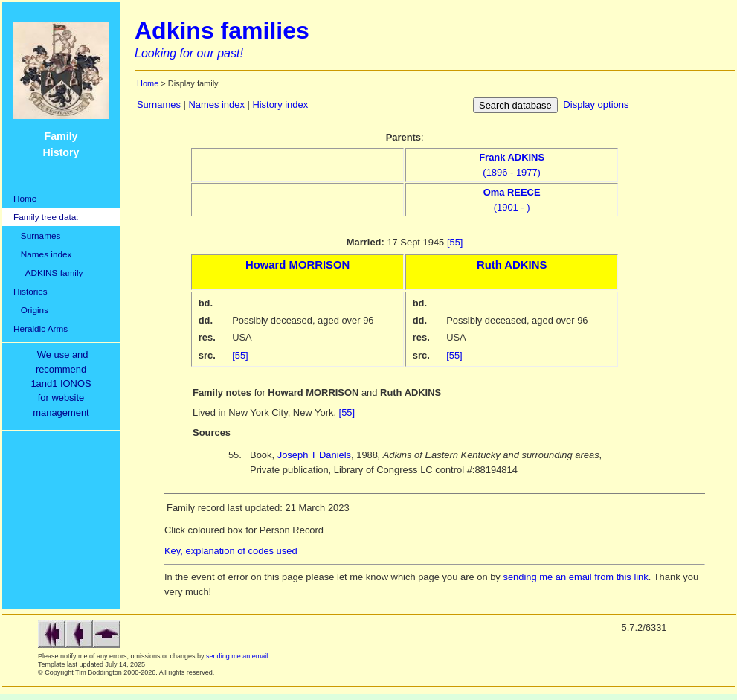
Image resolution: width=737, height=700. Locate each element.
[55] (455, 242)
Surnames (37, 235)
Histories (30, 291)
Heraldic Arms (41, 328)
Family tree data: (46, 217)
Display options (596, 105)
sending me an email (237, 656)
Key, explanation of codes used (231, 551)
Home (25, 198)
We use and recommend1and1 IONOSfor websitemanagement (63, 383)
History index (280, 105)
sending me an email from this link (575, 577)
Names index (42, 254)
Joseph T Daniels (314, 455)
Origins (31, 310)
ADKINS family (48, 273)
